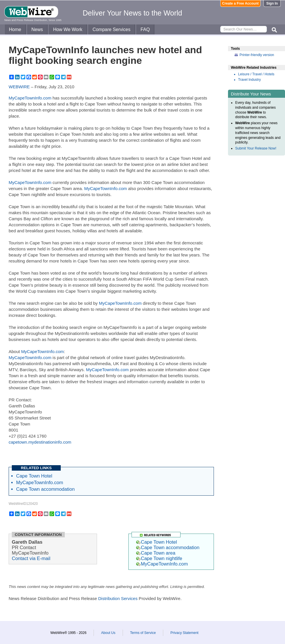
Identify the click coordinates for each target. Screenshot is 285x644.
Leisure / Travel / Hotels (256, 74)
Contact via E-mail (31, 558)
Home (15, 29)
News (37, 29)
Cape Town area (156, 553)
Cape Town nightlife (159, 558)
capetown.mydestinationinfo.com (40, 442)
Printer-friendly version (257, 55)
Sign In (272, 3)
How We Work (68, 29)
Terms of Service (143, 633)
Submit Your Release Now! (256, 148)
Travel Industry (249, 80)
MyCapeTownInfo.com (30, 98)
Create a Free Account (241, 3)
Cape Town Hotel (34, 476)
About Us (108, 633)
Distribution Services (118, 598)
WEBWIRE (19, 87)
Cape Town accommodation (45, 489)
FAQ (145, 29)
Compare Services (111, 29)
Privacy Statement (184, 633)
